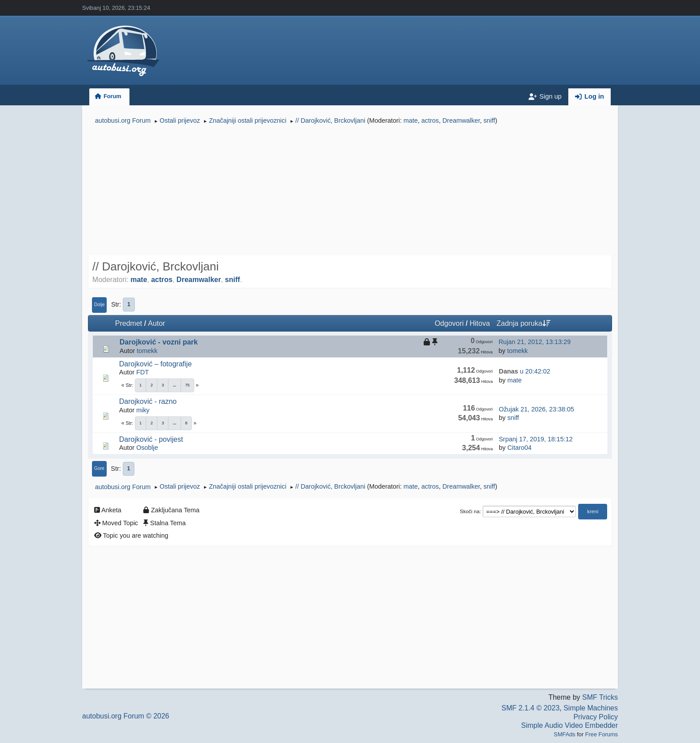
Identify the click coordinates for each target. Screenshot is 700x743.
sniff (489, 120)
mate (411, 120)
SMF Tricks (600, 697)
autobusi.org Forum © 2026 (126, 716)
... (175, 385)
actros (430, 120)
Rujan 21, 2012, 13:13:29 (535, 342)
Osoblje (147, 448)
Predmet (129, 323)
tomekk (147, 351)
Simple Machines (591, 708)
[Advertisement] (350, 191)
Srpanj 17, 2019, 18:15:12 (536, 439)
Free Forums (602, 734)
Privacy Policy (596, 717)
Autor (157, 323)
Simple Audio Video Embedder (569, 725)
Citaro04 (519, 448)
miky (143, 410)
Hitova (480, 323)
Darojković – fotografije (156, 364)
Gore (99, 468)
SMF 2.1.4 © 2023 (530, 708)
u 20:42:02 (524, 371)
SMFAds (564, 734)
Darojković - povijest (151, 439)
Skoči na (470, 511)
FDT (142, 372)
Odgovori (449, 323)
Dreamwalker (461, 120)
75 (187, 385)
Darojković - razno (148, 401)
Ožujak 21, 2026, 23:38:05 (536, 409)
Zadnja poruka (523, 323)
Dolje (100, 305)
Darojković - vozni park (159, 342)
